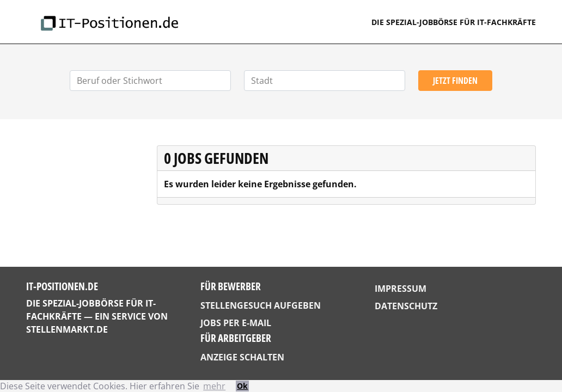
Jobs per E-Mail (236, 323)
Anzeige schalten (242, 357)
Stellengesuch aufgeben (261, 305)
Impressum (401, 289)
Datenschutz (406, 306)
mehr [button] (214, 386)
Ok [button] (242, 386)
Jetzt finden (455, 81)
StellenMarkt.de (67, 329)
